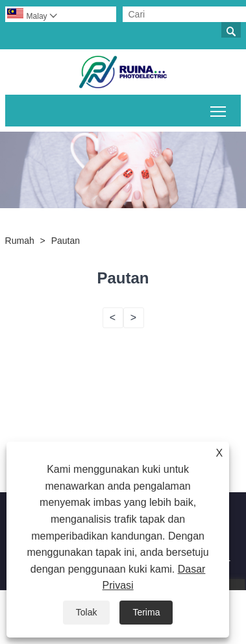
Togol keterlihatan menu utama (219, 109)
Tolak (87, 612)
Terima (146, 612)
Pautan (66, 241)
